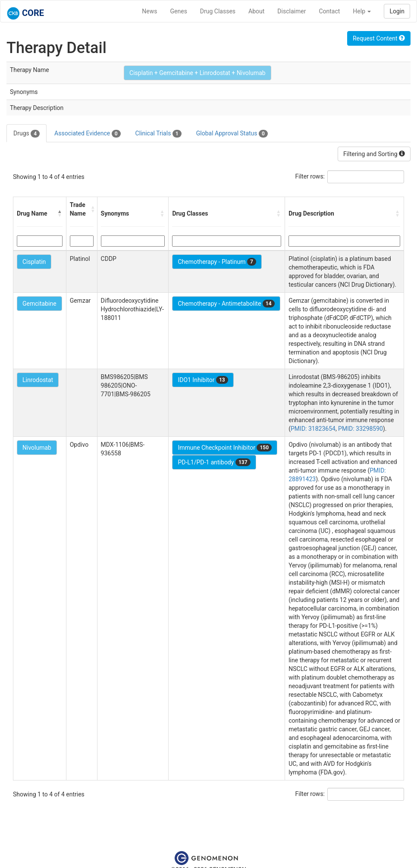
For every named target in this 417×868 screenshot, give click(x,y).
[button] (60, 213)
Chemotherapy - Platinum (217, 262)
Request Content (379, 38)
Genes (179, 11)
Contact (329, 11)
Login (397, 11)
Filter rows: (310, 176)
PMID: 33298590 (361, 429)
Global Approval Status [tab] (232, 134)
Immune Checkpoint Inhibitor (225, 448)
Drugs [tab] (27, 134)
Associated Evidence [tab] (87, 134)
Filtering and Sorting (374, 154)
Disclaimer (292, 11)
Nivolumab (37, 448)
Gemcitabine (39, 304)
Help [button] (362, 11)
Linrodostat (38, 380)
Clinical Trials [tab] (158, 134)
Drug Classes (218, 11)
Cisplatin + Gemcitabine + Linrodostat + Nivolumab (198, 73)
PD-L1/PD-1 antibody (214, 462)
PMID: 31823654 (313, 429)
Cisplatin (34, 262)
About (256, 11)
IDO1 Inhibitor (203, 380)
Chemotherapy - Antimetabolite (226, 304)
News (149, 11)
